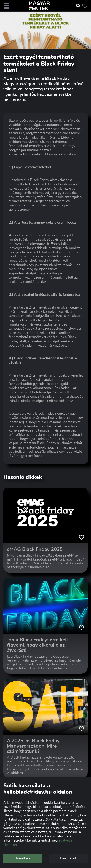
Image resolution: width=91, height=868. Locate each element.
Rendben (23, 858)
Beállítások (68, 858)
